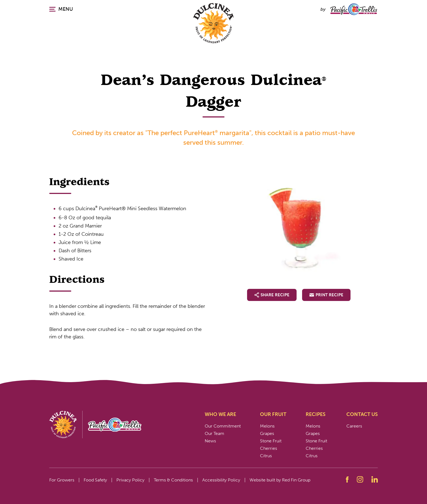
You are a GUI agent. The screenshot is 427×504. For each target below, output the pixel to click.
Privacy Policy (130, 480)
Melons (267, 426)
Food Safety (95, 480)
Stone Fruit (271, 441)
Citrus (266, 456)
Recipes (316, 414)
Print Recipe (326, 295)
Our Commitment (223, 426)
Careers (354, 426)
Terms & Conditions (173, 480)
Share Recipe (272, 295)
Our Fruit (273, 414)
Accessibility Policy (221, 480)
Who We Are (220, 414)
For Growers (62, 480)
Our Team (214, 433)
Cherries (269, 448)
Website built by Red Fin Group (280, 480)
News (210, 441)
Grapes (267, 433)
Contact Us (362, 414)
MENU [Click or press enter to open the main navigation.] (61, 9)
